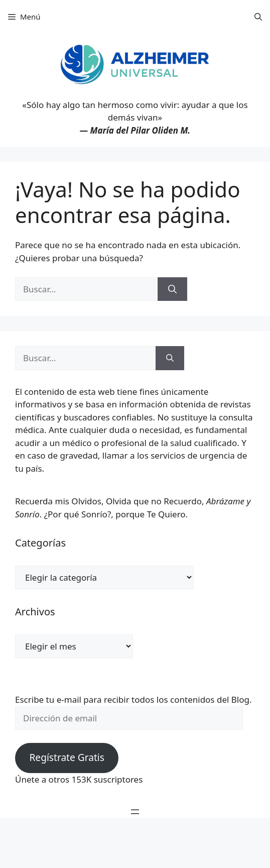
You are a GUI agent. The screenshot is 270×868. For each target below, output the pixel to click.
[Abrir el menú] (135, 812)
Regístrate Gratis (66, 757)
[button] (258, 17)
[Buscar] (172, 289)
